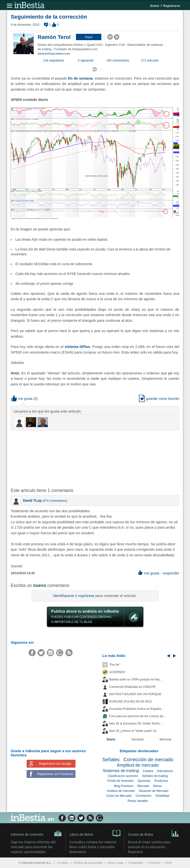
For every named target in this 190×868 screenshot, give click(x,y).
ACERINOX (117, 672)
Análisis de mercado (121, 791)
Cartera (148, 771)
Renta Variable (138, 801)
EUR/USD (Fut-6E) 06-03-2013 (130, 702)
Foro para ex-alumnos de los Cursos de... (137, 716)
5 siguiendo (86, 60)
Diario (111, 739)
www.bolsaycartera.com (54, 54)
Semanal (137, 739)
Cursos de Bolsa (154, 833)
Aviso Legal (116, 863)
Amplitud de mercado (138, 765)
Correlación (143, 796)
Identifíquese (63, 596)
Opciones (144, 781)
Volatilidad (162, 796)
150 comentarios (118, 60)
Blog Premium (124, 786)
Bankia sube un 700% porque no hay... (136, 679)
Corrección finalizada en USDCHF (132, 687)
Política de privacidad (88, 863)
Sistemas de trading (121, 771)
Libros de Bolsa (95, 833)
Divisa (157, 786)
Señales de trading (155, 776)
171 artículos (150, 60)
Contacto (154, 863)
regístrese (86, 596)
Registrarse (172, 6)
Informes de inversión (36, 833)
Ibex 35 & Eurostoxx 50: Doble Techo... (136, 724)
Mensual (166, 739)
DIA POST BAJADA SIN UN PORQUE (135, 694)
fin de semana (80, 78)
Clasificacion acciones (123, 776)
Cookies (63, 863)
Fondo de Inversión (120, 781)
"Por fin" (115, 665)
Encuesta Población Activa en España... (136, 709)
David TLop (32, 500)
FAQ (168, 863)
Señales (111, 760)
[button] (89, 37)
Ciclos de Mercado (119, 796)
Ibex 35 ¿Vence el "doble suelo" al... (134, 731)
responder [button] (171, 573)
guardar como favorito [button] (159, 399)
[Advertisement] (89, 459)
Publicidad (136, 863)
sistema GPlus (77, 347)
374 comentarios (55, 501)
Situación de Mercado (154, 791)
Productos (161, 781)
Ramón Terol (54, 37)
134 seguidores (54, 60)
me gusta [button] (22, 399)
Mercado (143, 786)
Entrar (155, 6)
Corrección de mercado (148, 760)
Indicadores (165, 771)
